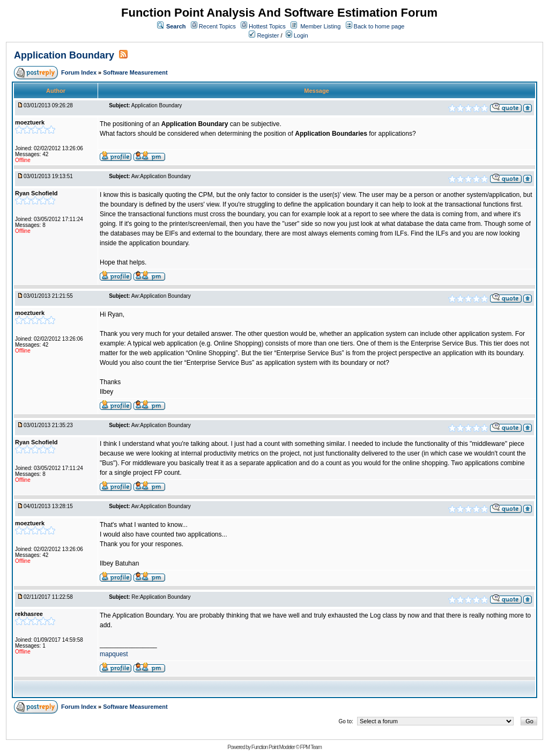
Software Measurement (135, 72)
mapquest (114, 654)
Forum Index (80, 72)
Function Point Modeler (273, 747)
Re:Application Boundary (161, 597)
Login (297, 35)
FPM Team (311, 747)
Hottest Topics (267, 26)
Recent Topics (217, 26)
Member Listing (320, 26)
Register (264, 35)
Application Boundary (64, 55)
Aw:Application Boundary (161, 176)
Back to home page (379, 26)
